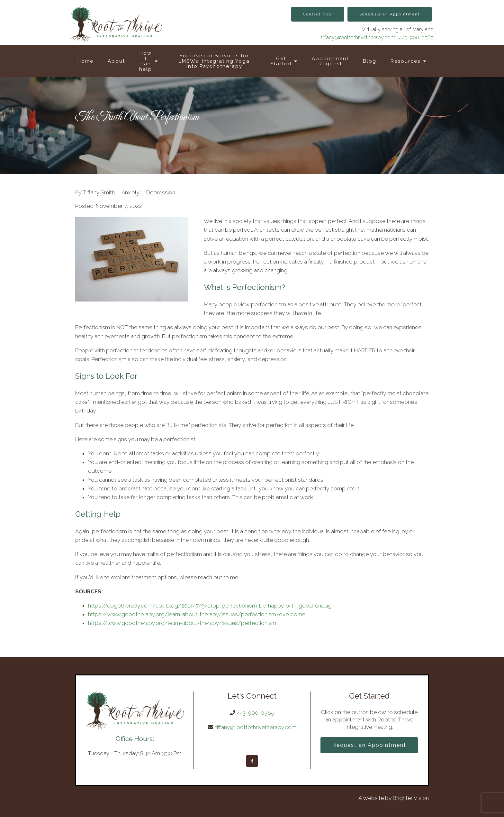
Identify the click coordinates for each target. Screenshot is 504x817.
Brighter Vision (411, 798)
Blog (370, 61)
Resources (405, 61)
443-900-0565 (416, 37)
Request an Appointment (369, 745)
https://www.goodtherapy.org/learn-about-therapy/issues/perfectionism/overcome (197, 614)
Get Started (281, 61)
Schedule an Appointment (390, 14)
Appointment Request (330, 61)
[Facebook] (252, 761)
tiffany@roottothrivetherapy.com (358, 37)
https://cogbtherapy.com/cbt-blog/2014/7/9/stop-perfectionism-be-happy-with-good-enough (211, 606)
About (116, 61)
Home (85, 61)
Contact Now (318, 14)
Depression (161, 193)
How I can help (146, 61)
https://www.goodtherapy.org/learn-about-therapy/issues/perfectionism (182, 623)
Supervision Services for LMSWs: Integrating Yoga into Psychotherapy (214, 61)
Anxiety (130, 193)
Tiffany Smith (99, 193)
